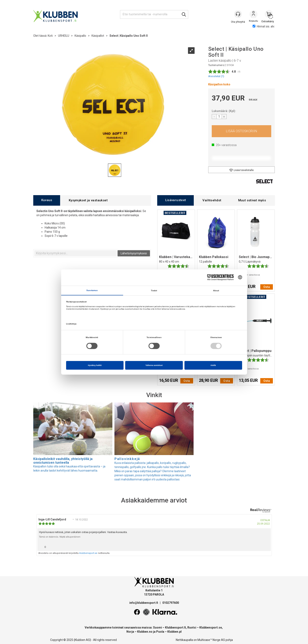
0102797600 (171, 603)
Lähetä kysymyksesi (134, 253)
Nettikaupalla (184, 640)
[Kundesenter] (238, 14)
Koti (50, 36)
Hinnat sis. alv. (264, 26)
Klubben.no (145, 632)
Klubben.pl (174, 632)
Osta (242, 131)
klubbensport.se (88, 553)
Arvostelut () (216, 76)
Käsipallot (98, 36)
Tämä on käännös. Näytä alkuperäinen (60, 537)
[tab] (47, 200)
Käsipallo (80, 36)
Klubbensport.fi (175, 627)
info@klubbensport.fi (144, 603)
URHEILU (64, 36)
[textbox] (76, 253)
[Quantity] (219, 117)
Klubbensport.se (211, 627)
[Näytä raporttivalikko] (266, 546)
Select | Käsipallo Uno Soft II (129, 36)
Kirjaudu (253, 15)
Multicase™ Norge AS (211, 640)
